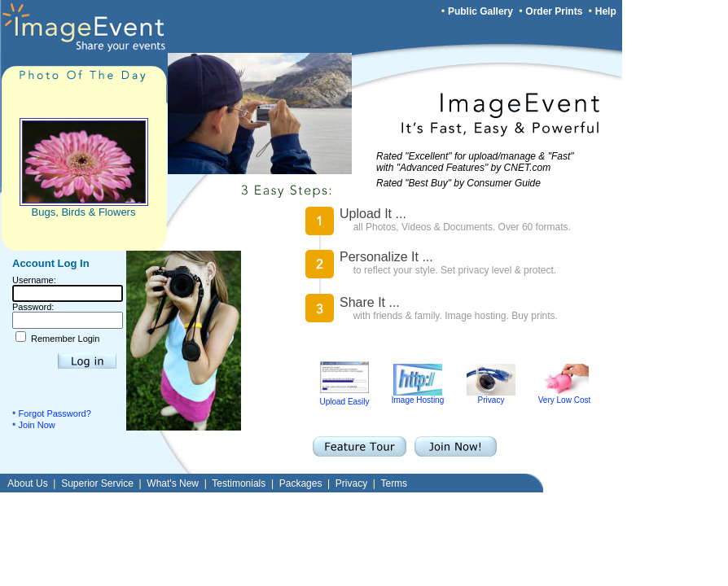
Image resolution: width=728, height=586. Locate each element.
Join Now (37, 425)
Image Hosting (418, 396)
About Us (27, 483)
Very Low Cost (564, 396)
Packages (301, 483)
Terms (394, 483)
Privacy (491, 396)
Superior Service (97, 483)
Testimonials (239, 483)
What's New (173, 483)
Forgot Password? (55, 413)
